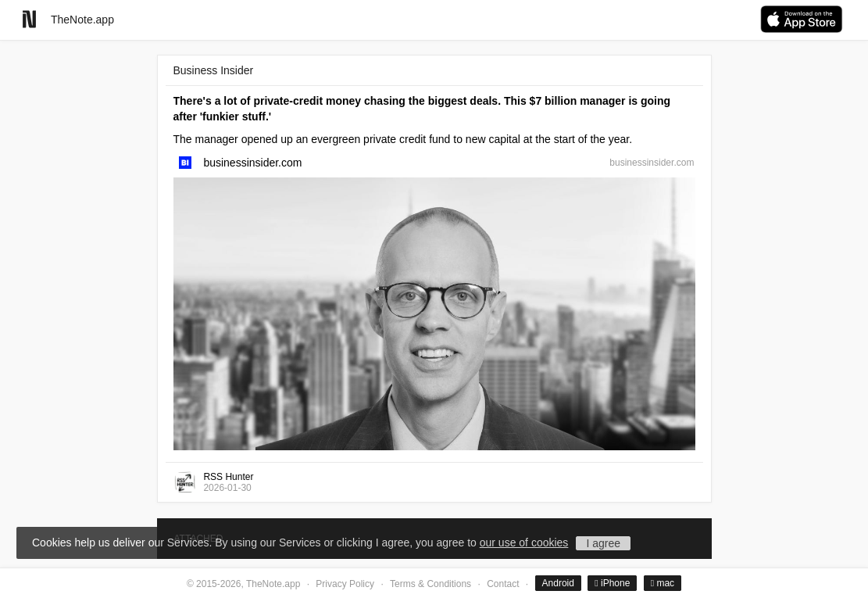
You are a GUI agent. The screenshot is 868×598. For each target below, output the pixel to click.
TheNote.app (82, 20)
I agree (603, 543)
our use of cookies (524, 542)
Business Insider (214, 70)
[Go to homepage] (29, 19)
